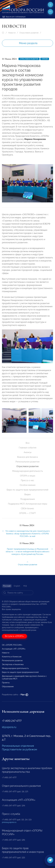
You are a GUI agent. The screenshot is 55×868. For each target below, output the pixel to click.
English (17, 586)
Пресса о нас (28, 480)
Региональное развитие (28, 462)
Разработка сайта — (15, 695)
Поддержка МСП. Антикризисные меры (28, 504)
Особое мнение (28, 485)
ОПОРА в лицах (28, 476)
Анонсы (28, 452)
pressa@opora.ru (9, 822)
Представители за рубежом (19, 749)
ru (51, 12)
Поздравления (28, 499)
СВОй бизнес (28, 508)
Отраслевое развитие (29, 33)
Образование (8, 687)
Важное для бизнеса (28, 457)
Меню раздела (28, 43)
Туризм (45, 59)
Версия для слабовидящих (14, 17)
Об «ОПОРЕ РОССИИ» (12, 645)
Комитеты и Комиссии (12, 657)
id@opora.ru (9, 727)
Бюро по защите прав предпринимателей (28, 490)
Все (28, 443)
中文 (25, 586)
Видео (28, 494)
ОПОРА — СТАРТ (28, 513)
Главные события (28, 448)
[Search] (18, 593)
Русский (7, 586)
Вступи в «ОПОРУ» (14, 636)
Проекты (6, 683)
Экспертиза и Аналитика (13, 664)
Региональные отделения (18, 746)
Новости (12, 33)
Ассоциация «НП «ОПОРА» (14, 649)
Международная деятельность (28, 471)
